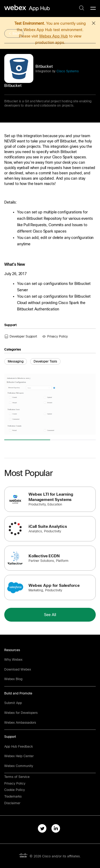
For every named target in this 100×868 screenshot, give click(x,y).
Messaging (16, 361)
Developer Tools (45, 361)
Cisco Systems (67, 71)
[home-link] (28, 8)
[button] (94, 22)
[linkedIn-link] (57, 829)
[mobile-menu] (93, 9)
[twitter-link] (43, 829)
